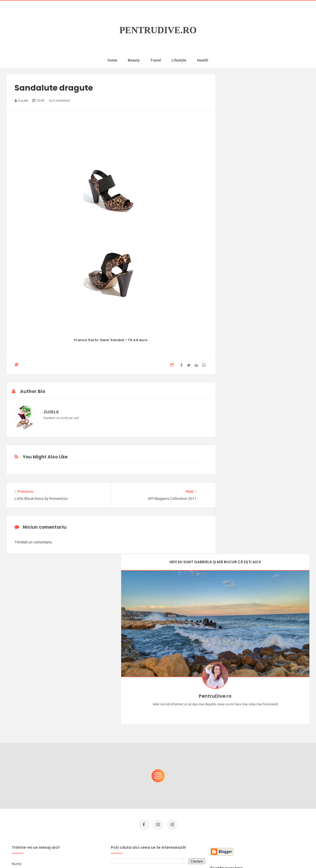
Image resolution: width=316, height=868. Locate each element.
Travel (156, 60)
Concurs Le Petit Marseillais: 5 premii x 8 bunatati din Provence (269, 708)
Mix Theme (202, 854)
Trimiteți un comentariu (33, 544)
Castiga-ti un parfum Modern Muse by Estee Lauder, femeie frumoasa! (267, 733)
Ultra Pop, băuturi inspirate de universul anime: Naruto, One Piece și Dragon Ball (268, 812)
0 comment (59, 100)
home (112, 60)
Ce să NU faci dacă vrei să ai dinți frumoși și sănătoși (265, 784)
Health (203, 60)
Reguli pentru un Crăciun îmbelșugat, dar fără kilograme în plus (268, 759)
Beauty (134, 60)
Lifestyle (179, 60)
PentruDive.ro (158, 30)
